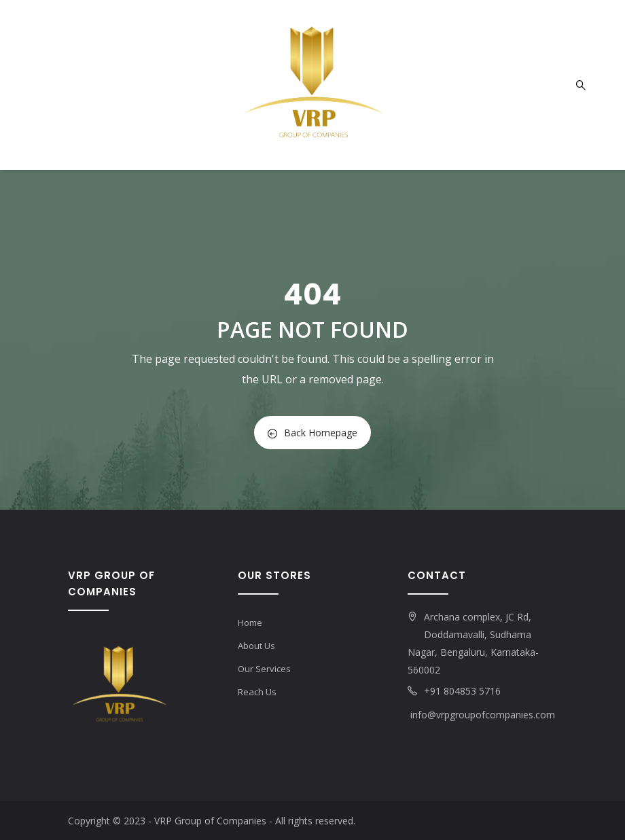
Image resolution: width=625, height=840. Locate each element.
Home (250, 623)
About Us (256, 646)
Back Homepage (312, 433)
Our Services (264, 669)
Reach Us (257, 692)
